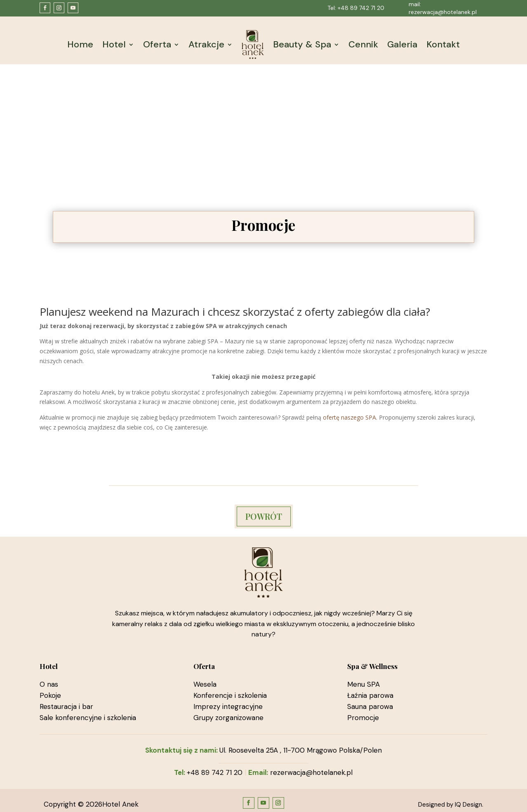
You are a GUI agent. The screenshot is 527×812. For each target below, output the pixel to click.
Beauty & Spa (302, 44)
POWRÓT (264, 516)
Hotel (114, 44)
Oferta (157, 44)
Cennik (363, 44)
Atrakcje (206, 44)
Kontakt (443, 44)
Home (80, 44)
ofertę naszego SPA (349, 417)
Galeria (402, 44)
